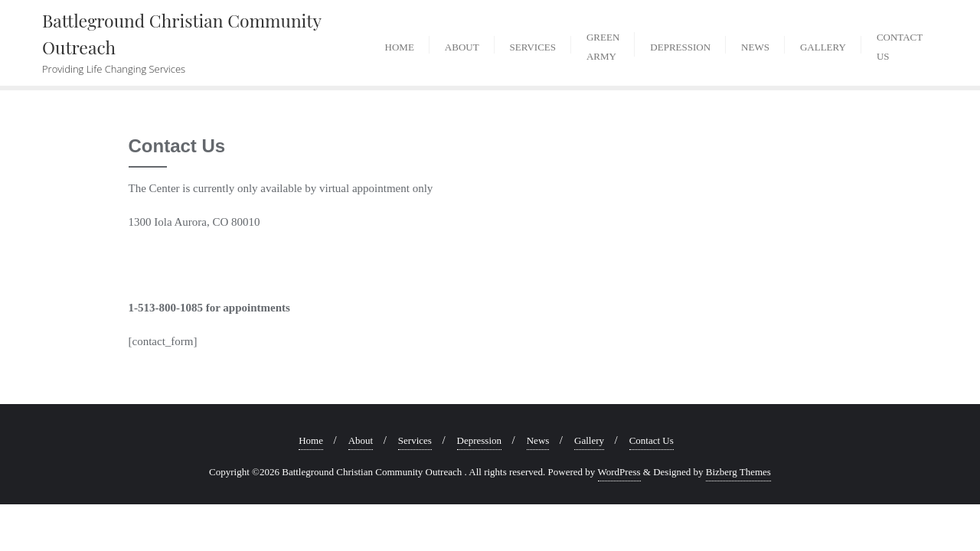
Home (311, 440)
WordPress (619, 472)
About (361, 440)
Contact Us (652, 440)
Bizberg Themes (738, 472)
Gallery (589, 440)
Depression (480, 440)
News (538, 440)
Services (415, 440)
